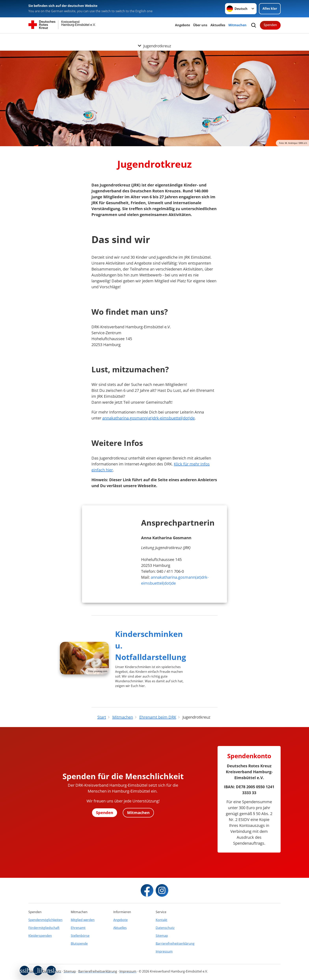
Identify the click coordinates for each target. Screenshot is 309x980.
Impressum (164, 951)
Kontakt (161, 920)
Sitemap (162, 936)
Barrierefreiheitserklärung (175, 943)
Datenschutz (165, 928)
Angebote (182, 25)
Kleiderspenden (40, 936)
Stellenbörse (80, 936)
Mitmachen (237, 25)
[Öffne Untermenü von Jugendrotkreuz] (154, 38)
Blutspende (79, 943)
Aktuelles (218, 25)
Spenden (270, 25)
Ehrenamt (78, 928)
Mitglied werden (83, 920)
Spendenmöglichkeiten (45, 920)
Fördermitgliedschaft (44, 928)
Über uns (200, 25)
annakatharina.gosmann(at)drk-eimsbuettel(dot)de (148, 418)
